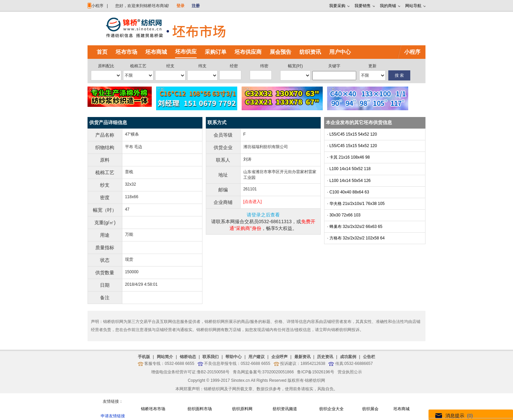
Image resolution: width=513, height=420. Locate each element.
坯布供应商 (248, 52)
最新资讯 (302, 357)
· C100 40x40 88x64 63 (348, 192)
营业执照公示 (350, 372)
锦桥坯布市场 (153, 409)
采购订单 (216, 52)
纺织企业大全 (332, 409)
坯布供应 (186, 52)
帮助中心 (234, 357)
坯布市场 (126, 52)
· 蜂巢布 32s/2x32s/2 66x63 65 (355, 227)
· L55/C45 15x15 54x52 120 (352, 134)
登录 (180, 6)
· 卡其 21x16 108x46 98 (348, 157)
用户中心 (340, 52)
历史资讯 (325, 357)
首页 (102, 52)
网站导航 (413, 6)
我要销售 (363, 6)
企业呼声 (279, 357)
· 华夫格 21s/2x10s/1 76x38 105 (356, 204)
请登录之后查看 (263, 215)
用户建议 (256, 357)
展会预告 (280, 52)
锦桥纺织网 (315, 380)
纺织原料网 (242, 409)
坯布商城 (156, 52)
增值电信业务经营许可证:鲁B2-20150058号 (190, 372)
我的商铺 (388, 6)
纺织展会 (370, 409)
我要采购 (337, 6)
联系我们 (211, 357)
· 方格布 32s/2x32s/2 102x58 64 (356, 238)
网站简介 (165, 357)
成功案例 (348, 357)
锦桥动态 (188, 357)
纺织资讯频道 (285, 409)
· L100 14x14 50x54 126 (349, 181)
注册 (196, 6)
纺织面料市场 (200, 409)
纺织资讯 (310, 52)
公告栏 (369, 357)
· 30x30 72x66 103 (344, 215)
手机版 (144, 357)
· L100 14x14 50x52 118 (349, 169)
